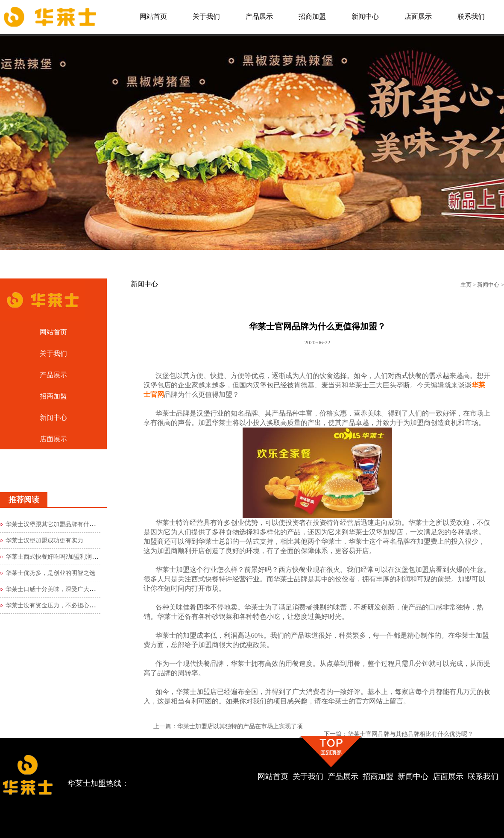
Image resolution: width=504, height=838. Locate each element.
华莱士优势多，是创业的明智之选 (50, 573)
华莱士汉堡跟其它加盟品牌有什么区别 (56, 524)
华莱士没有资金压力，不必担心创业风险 (59, 605)
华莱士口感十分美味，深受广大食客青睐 (59, 589)
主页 (466, 285)
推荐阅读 (24, 500)
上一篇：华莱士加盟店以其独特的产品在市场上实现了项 (228, 726)
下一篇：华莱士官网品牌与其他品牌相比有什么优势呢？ (399, 734)
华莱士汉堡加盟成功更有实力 (44, 541)
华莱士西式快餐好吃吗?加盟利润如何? (56, 557)
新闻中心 (488, 285)
